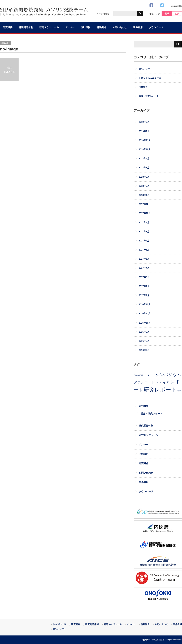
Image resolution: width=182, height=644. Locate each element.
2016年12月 (145, 304)
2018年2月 (144, 186)
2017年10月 (145, 213)
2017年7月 (144, 241)
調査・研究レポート (149, 96)
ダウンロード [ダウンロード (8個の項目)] (144, 382)
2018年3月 (144, 177)
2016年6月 (144, 350)
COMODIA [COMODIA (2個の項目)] (138, 375)
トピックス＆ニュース (150, 78)
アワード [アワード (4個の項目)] (149, 375)
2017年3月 (144, 277)
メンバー (70, 27)
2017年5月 (144, 259)
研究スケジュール (49, 27)
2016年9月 (144, 332)
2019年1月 (144, 131)
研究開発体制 (26, 27)
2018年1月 (144, 195)
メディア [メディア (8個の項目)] (162, 382)
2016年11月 (145, 314)
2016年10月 (145, 323)
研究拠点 (101, 27)
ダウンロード (156, 27)
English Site (177, 6)
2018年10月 (145, 149)
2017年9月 (144, 223)
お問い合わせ (120, 27)
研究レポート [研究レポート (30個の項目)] (160, 389)
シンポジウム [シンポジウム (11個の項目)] (168, 375)
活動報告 (85, 27)
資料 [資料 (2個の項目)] (179, 391)
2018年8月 (144, 168)
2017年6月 (144, 250)
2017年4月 (144, 268)
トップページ (59, 624)
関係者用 (138, 27)
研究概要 (8, 27)
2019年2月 (144, 122)
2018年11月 (145, 140)
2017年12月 (145, 204)
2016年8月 (144, 341)
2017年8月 (144, 232)
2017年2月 (144, 286)
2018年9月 (144, 159)
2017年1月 (144, 295)
